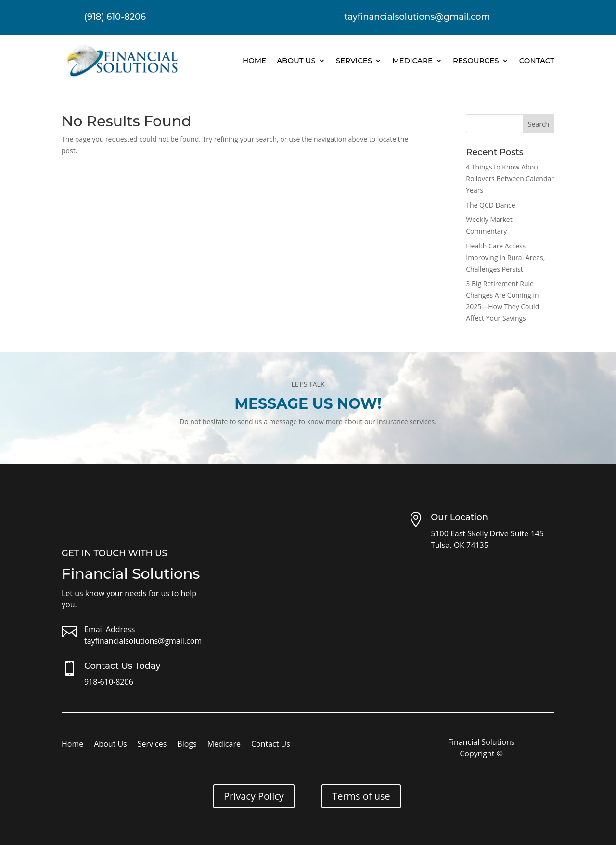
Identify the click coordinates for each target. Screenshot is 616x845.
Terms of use (361, 796)
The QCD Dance (490, 205)
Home (254, 60)
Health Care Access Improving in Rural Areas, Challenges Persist (505, 257)
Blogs (187, 745)
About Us (296, 60)
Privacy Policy (254, 796)
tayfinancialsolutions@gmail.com (143, 641)
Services (354, 60)
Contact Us (271, 745)
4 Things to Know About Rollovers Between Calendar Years (510, 178)
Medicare (412, 60)
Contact (537, 60)
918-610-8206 (109, 682)
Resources (476, 60)
